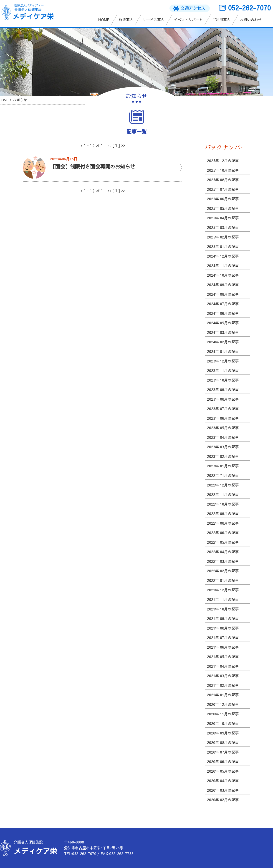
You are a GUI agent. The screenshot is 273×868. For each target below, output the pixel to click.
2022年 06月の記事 (223, 533)
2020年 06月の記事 (223, 761)
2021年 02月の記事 (223, 685)
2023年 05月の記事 (223, 428)
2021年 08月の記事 (223, 628)
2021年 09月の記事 (223, 618)
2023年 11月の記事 (223, 370)
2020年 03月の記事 (223, 790)
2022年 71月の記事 (223, 475)
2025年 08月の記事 (223, 180)
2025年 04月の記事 (223, 218)
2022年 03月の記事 (223, 561)
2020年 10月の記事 (223, 723)
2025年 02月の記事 (223, 237)
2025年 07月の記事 (223, 189)
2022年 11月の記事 (223, 494)
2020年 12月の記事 (223, 704)
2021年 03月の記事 (223, 676)
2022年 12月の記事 (223, 485)
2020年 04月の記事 (223, 781)
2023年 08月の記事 (223, 399)
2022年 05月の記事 (223, 542)
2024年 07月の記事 (223, 304)
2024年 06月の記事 (223, 313)
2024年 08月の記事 (223, 294)
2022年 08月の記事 (223, 523)
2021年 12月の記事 (223, 590)
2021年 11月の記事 (223, 599)
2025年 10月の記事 (223, 170)
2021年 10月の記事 (223, 609)
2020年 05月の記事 (223, 771)
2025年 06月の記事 (223, 199)
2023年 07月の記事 (223, 409)
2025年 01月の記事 (223, 246)
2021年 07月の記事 (223, 637)
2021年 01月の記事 (223, 695)
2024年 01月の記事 (223, 351)
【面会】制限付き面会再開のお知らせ (93, 166)
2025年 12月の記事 (223, 161)
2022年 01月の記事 (223, 580)
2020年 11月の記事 (223, 714)
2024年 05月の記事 (223, 323)
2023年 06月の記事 (223, 418)
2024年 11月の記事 (223, 265)
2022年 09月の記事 (223, 513)
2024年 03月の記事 (223, 332)
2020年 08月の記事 (223, 742)
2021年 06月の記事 (223, 647)
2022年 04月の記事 (223, 552)
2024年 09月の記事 (223, 285)
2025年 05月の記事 (223, 208)
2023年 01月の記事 (223, 466)
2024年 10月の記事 (223, 275)
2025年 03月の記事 (223, 227)
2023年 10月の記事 (223, 380)
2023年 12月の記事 (223, 361)
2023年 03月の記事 (223, 447)
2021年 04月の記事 (223, 666)
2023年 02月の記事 (223, 456)
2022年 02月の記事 (223, 571)
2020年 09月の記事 (223, 733)
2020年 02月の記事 (223, 800)
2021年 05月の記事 (223, 657)
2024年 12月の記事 (223, 256)
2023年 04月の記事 (223, 437)
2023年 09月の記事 (223, 389)
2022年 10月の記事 (223, 504)
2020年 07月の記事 (223, 752)
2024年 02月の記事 (223, 342)
